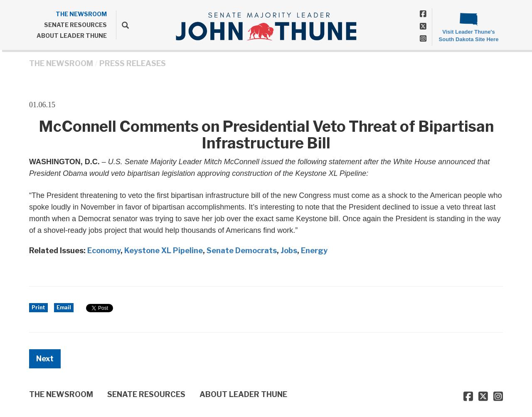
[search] (122, 25)
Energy (314, 250)
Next (45, 359)
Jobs (289, 250)
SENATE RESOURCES (75, 25)
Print (38, 307)
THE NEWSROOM (81, 14)
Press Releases (133, 63)
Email (64, 307)
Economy (104, 250)
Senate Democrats (242, 250)
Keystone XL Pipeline (164, 250)
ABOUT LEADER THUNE (72, 36)
